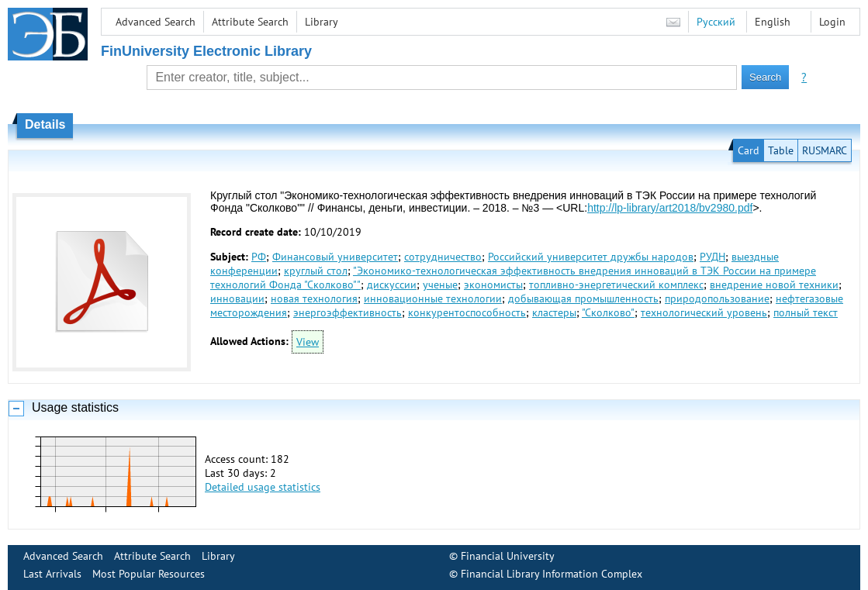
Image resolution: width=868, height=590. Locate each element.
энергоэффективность (348, 312)
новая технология (314, 298)
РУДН (712, 257)
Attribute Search (250, 22)
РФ (259, 257)
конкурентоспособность (467, 312)
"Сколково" (608, 312)
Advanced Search (156, 22)
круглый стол (316, 271)
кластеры (554, 312)
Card (749, 150)
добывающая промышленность (583, 298)
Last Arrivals (52, 574)
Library (322, 22)
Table (781, 150)
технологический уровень (704, 312)
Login (832, 22)
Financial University (508, 556)
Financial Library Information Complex (552, 574)
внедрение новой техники (774, 285)
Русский (716, 22)
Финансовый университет (335, 257)
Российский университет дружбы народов (591, 257)
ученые (440, 285)
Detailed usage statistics (263, 487)
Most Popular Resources (149, 574)
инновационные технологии (433, 298)
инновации (237, 298)
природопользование (717, 298)
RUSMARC (825, 150)
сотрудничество (443, 257)
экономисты (493, 285)
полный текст (806, 312)
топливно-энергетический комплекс (616, 285)
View (308, 342)
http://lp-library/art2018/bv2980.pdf (670, 208)
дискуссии (392, 285)
